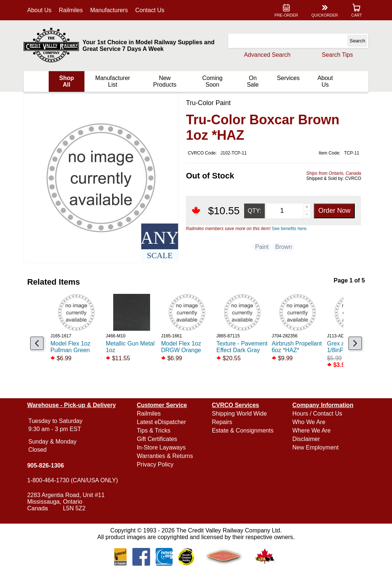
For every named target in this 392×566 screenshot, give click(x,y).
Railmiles (72, 10)
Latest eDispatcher (162, 422)
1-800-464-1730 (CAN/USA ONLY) (74, 480)
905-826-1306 (47, 466)
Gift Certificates (158, 439)
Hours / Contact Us (317, 414)
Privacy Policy (156, 464)
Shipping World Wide (239, 414)
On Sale (252, 81)
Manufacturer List (114, 81)
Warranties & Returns (166, 456)
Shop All (68, 81)
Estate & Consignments (242, 430)
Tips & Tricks (154, 430)
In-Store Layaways (162, 447)
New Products (165, 81)
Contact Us (151, 10)
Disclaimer (306, 439)
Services (287, 78)
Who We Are (308, 422)
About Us (41, 10)
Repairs (222, 422)
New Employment (315, 447)
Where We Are (311, 430)
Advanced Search (266, 55)
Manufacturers (111, 10)
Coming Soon (212, 81)
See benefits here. (288, 229)
